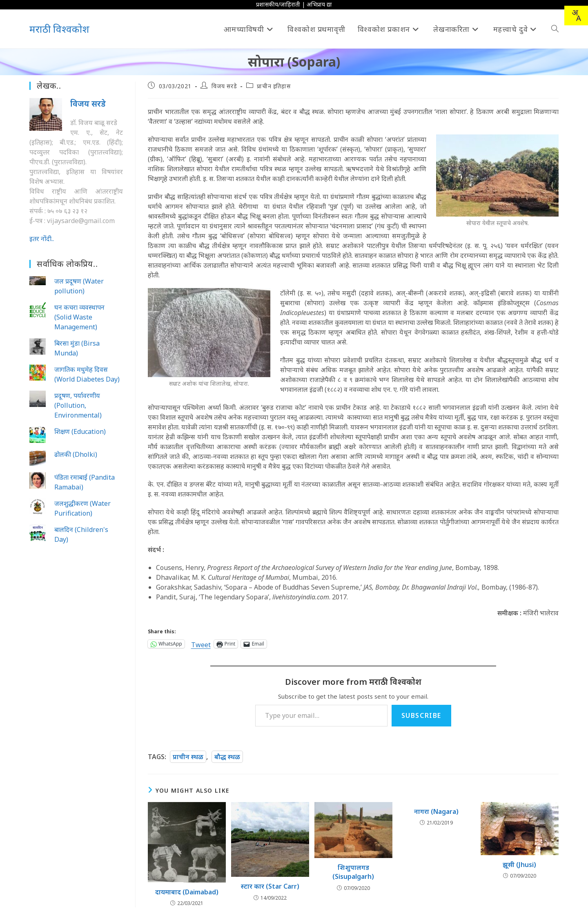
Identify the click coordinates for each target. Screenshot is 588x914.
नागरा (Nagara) (436, 811)
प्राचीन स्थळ (188, 757)
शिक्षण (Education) (80, 431)
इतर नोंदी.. (42, 239)
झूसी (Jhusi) (519, 865)
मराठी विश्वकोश (59, 29)
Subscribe (421, 715)
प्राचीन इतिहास (274, 86)
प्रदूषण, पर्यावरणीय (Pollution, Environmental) (78, 405)
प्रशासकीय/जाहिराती (278, 4)
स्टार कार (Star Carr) (270, 886)
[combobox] (576, 16)
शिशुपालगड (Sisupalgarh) (353, 872)
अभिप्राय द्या (319, 4)
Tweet (201, 644)
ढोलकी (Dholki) (76, 454)
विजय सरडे (224, 86)
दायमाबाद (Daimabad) (187, 892)
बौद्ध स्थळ (227, 757)
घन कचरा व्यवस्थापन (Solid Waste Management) (79, 317)
